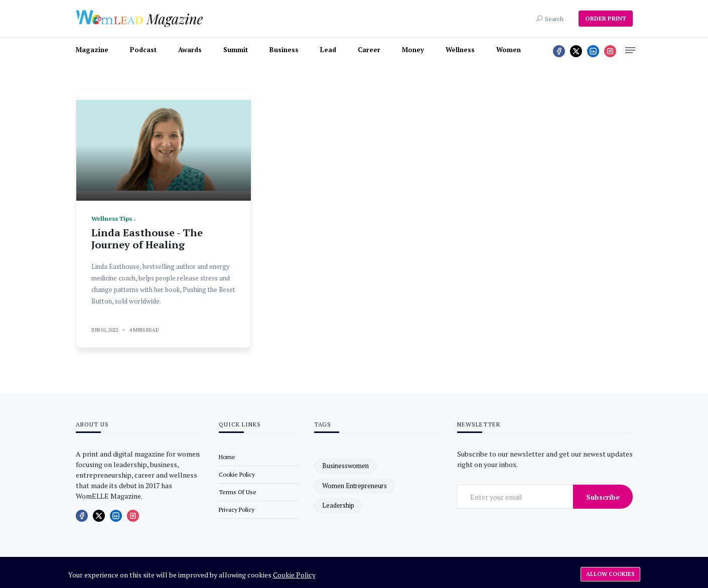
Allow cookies (610, 574)
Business (284, 50)
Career (369, 50)
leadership (338, 505)
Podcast (143, 50)
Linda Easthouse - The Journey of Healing (147, 239)
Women (509, 50)
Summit (236, 50)
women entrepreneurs (355, 486)
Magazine (92, 50)
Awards (190, 50)
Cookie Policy (294, 575)
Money (413, 50)
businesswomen (345, 466)
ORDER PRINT (606, 18)
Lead (328, 50)
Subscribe (603, 497)
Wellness (460, 50)
